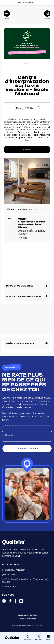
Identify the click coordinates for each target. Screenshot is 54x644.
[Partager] (47, 15)
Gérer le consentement (27, 2)
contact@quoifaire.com (14, 570)
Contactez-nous (10, 587)
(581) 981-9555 (9, 575)
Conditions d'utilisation (27, 619)
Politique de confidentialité (27, 615)
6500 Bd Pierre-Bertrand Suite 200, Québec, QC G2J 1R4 (25, 581)
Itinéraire (23, 238)
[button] (26, 64)
